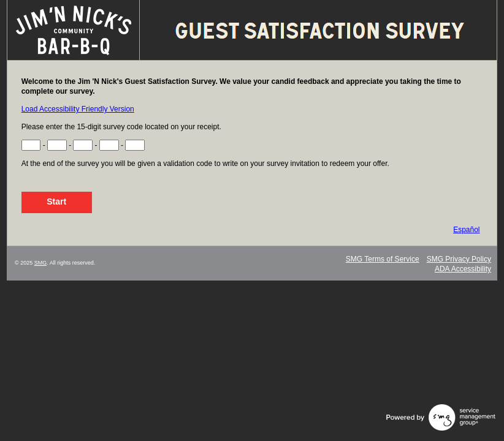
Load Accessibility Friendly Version (78, 109)
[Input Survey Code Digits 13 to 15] (135, 145)
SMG (41, 263)
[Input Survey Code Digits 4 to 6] (57, 145)
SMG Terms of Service (383, 259)
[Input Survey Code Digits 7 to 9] (83, 145)
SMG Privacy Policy (459, 259)
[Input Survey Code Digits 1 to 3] (31, 145)
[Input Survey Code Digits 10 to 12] (109, 145)
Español (466, 230)
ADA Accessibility (463, 269)
